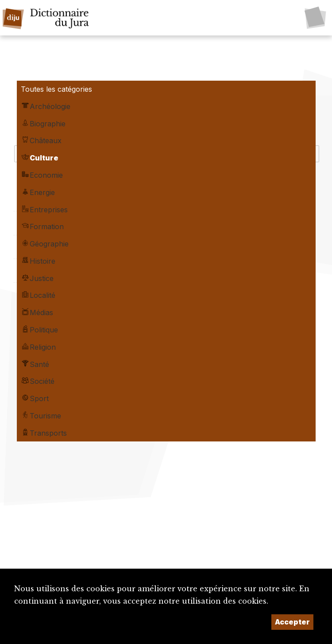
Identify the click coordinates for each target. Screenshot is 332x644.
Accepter (292, 622)
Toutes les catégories (56, 89)
